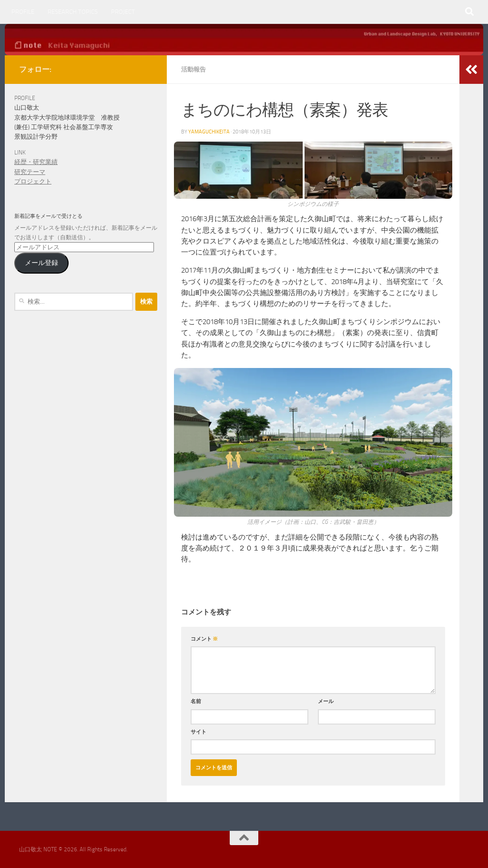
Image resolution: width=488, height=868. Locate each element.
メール (326, 701)
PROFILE (23, 12)
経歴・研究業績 (36, 162)
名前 (196, 701)
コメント (204, 639)
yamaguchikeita (209, 132)
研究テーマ (30, 172)
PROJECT (123, 12)
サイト (198, 732)
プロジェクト (33, 181)
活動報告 (193, 69)
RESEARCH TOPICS (73, 12)
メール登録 (41, 263)
